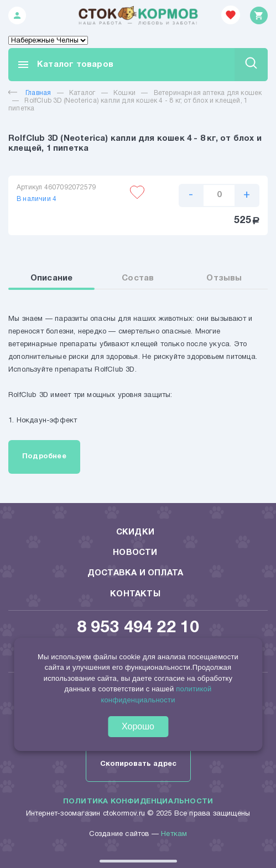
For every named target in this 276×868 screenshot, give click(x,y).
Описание (52, 278)
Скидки (135, 532)
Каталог (82, 93)
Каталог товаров (65, 65)
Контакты (135, 594)
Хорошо (138, 726)
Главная (30, 93)
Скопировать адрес (138, 764)
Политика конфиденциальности (138, 802)
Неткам (174, 834)
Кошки (124, 93)
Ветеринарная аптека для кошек (208, 93)
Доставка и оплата (135, 573)
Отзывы (224, 278)
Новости (135, 553)
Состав (138, 278)
